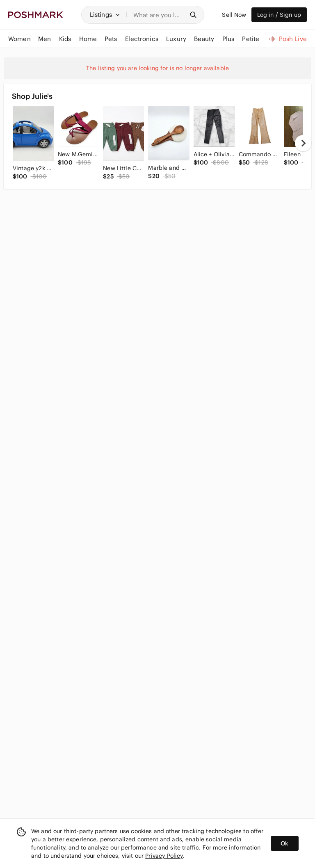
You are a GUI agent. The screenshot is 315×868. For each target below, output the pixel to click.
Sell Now (234, 15)
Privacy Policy (164, 856)
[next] (303, 143)
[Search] (159, 15)
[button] (105, 15)
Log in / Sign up (279, 15)
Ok (284, 843)
